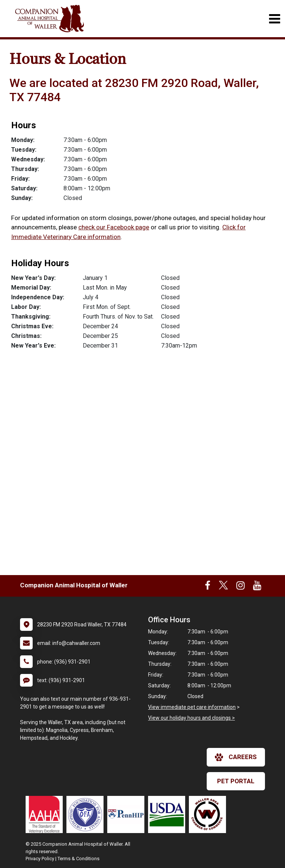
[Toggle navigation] (274, 19)
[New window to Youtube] (257, 587)
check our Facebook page (114, 227)
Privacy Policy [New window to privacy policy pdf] (40, 859)
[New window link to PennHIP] (128, 814)
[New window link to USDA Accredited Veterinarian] (168, 814)
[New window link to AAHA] (46, 814)
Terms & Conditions (78, 859)
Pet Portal (236, 781)
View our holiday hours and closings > (191, 718)
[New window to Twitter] (223, 587)
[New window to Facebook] (208, 587)
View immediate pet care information (192, 707)
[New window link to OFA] (87, 814)
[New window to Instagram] (240, 587)
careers (236, 757)
